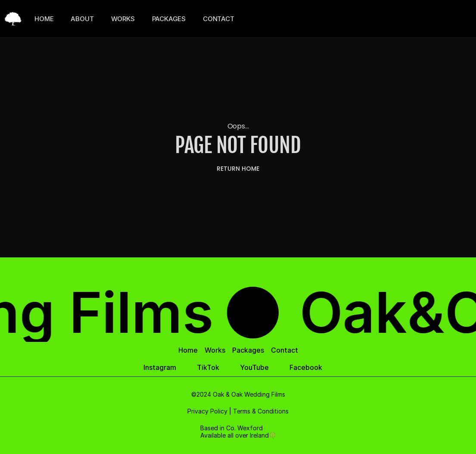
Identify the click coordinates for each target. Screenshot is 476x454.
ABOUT (82, 19)
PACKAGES (169, 19)
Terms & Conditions (261, 411)
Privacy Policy (207, 411)
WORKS (123, 19)
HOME (44, 19)
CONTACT (219, 19)
